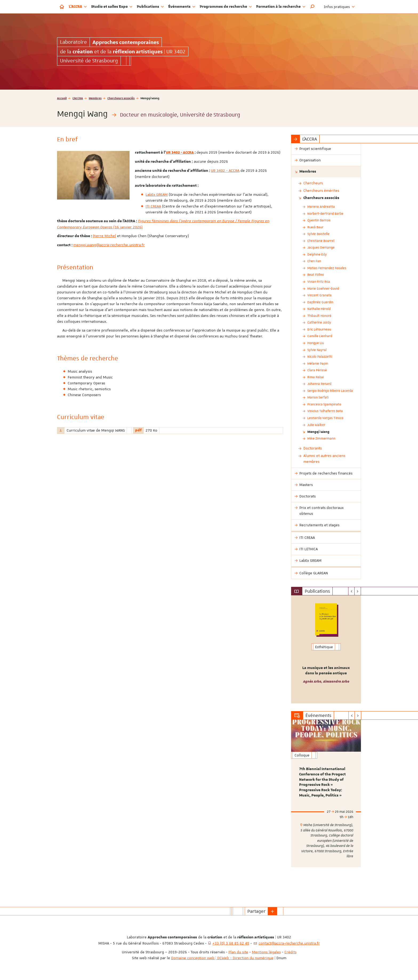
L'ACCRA (78, 98)
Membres (95, 98)
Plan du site (238, 952)
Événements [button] (182, 7)
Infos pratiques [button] (339, 7)
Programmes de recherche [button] (226, 7)
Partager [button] (256, 911)
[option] (326, 649)
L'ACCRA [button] (78, 7)
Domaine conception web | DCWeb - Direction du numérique (222, 958)
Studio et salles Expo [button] (112, 7)
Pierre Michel (104, 236)
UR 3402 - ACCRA (180, 153)
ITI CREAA (153, 206)
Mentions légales (266, 952)
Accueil (62, 98)
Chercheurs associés (121, 98)
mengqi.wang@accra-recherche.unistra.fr (109, 245)
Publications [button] (150, 7)
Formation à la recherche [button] (281, 7)
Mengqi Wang (318, 432)
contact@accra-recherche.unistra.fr (289, 943)
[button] (312, 7)
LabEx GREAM (157, 194)
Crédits (290, 952)
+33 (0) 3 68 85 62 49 (231, 943)
